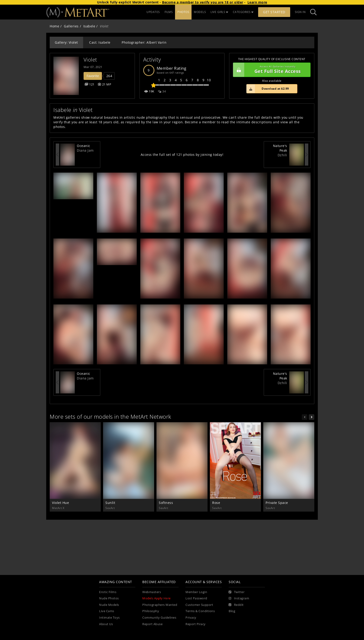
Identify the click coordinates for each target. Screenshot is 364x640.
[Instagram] (239, 598)
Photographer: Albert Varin (144, 42)
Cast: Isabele (100, 42)
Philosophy (151, 611)
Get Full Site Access (271, 70)
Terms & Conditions (200, 611)
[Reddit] (236, 605)
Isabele (89, 26)
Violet (90, 60)
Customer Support (199, 605)
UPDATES (153, 12)
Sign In (300, 12)
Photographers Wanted (160, 605)
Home (54, 26)
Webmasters (152, 592)
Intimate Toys (109, 618)
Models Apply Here (156, 598)
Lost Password (196, 598)
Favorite (93, 76)
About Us (106, 624)
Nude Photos (109, 598)
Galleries (71, 26)
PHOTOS (183, 12)
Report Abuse (152, 624)
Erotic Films (108, 592)
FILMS (169, 12)
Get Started (274, 12)
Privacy (191, 618)
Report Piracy (196, 624)
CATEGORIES (243, 12)
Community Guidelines (159, 618)
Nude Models (109, 605)
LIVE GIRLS (219, 12)
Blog (232, 611)
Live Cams (107, 611)
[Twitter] (237, 592)
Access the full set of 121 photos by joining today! (182, 155)
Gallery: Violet (66, 42)
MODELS (200, 12)
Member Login (196, 592)
